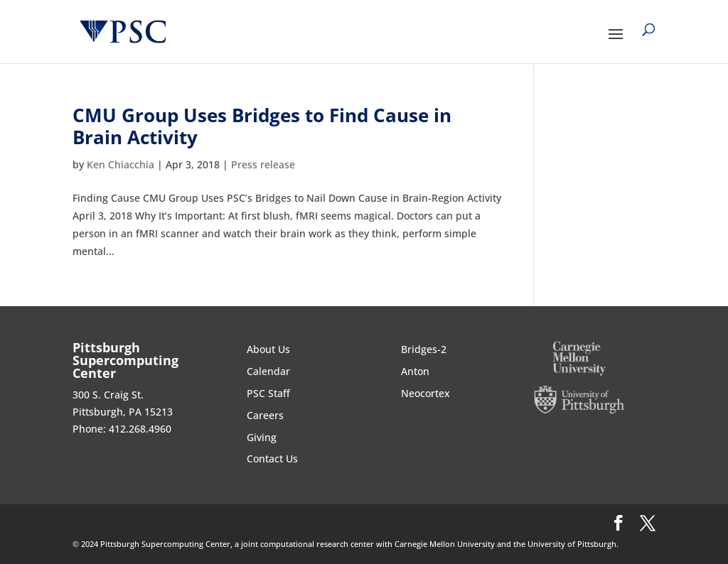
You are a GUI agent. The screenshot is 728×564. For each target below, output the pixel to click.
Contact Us (272, 459)
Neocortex (425, 393)
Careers (265, 415)
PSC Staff (268, 393)
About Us (268, 349)
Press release (263, 164)
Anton (415, 371)
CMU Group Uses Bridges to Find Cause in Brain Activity (262, 126)
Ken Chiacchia (121, 164)
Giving (262, 437)
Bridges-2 (424, 349)
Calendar (268, 371)
